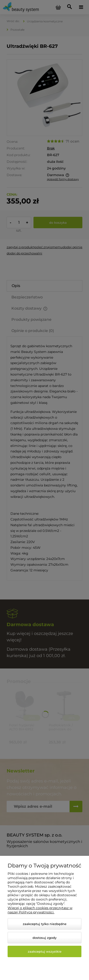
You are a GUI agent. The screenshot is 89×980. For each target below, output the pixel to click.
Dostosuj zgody (44, 938)
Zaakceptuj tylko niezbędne (45, 924)
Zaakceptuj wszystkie (45, 951)
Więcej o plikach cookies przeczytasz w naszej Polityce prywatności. (40, 910)
